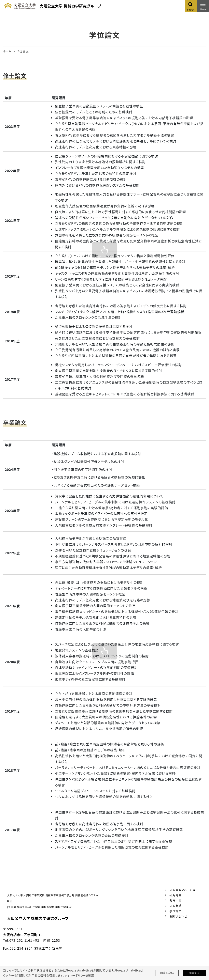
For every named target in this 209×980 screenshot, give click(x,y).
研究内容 (176, 895)
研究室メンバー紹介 (183, 890)
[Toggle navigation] (203, 6)
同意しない (167, 973)
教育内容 (176, 900)
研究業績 (176, 906)
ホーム (7, 51)
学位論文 (176, 911)
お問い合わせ (178, 916)
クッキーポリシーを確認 (80, 975)
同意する (194, 973)
